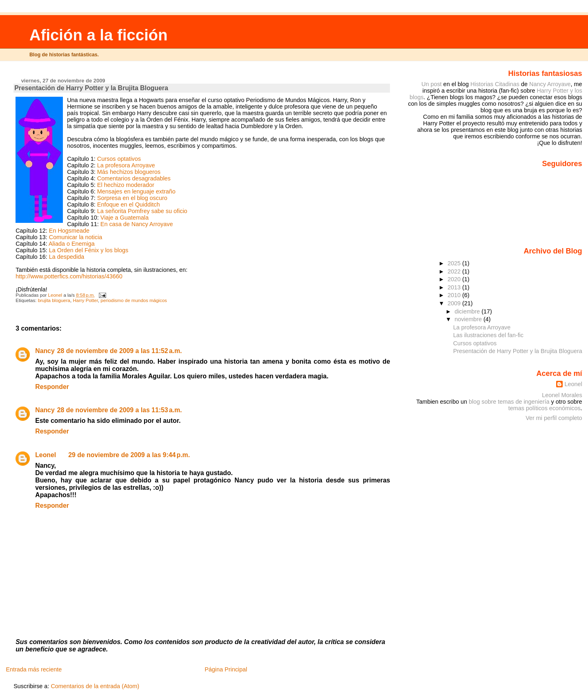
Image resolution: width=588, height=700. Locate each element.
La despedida (67, 257)
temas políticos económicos (545, 408)
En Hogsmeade (69, 231)
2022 (455, 271)
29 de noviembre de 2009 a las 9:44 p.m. (129, 455)
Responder (52, 387)
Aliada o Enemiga (72, 244)
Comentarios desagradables (134, 178)
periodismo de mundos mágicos (134, 300)
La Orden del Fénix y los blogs (89, 250)
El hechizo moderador (126, 185)
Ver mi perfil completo (554, 418)
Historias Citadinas (495, 84)
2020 (455, 279)
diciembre (468, 311)
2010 (455, 295)
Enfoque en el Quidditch (129, 204)
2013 (455, 287)
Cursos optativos (119, 159)
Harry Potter (85, 300)
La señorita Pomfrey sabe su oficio (142, 211)
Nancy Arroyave (550, 84)
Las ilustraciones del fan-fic (488, 335)
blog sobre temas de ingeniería (509, 402)
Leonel (46, 455)
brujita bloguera (54, 300)
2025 (455, 263)
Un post (432, 84)
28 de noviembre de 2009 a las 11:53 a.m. (120, 410)
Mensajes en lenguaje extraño (136, 191)
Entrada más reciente (34, 669)
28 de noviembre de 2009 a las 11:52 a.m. (120, 351)
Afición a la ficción (98, 35)
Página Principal (226, 669)
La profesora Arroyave (126, 165)
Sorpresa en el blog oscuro (132, 198)
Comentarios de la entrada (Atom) (95, 686)
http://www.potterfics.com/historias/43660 (69, 276)
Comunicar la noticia (76, 237)
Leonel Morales (562, 395)
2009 (455, 303)
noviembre (469, 319)
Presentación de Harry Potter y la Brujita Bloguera (518, 351)
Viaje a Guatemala (125, 218)
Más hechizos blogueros (129, 172)
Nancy (45, 351)
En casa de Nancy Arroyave (137, 224)
